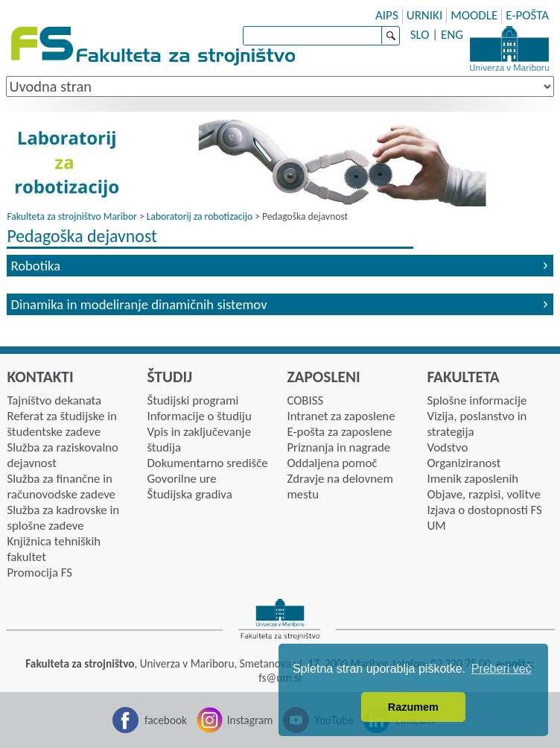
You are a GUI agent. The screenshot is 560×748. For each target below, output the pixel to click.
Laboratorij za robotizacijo (200, 216)
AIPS (387, 15)
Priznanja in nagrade (338, 447)
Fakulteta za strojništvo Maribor (71, 216)
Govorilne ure (181, 479)
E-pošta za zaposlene (339, 432)
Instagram (250, 720)
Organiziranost (464, 463)
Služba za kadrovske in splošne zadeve (63, 518)
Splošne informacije (477, 400)
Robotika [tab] (35, 266)
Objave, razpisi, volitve (483, 494)
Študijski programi (192, 400)
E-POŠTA (527, 15)
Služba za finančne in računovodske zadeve (61, 486)
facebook (166, 720)
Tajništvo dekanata (54, 400)
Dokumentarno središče (207, 463)
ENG (452, 35)
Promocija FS (39, 573)
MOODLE (474, 15)
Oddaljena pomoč (332, 463)
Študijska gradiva (189, 494)
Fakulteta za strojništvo (155, 47)
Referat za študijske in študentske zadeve (61, 424)
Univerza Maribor (509, 48)
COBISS (305, 400)
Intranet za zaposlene (341, 416)
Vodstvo (447, 447)
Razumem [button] (413, 707)
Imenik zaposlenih (472, 479)
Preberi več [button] (502, 669)
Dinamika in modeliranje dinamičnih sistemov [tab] (139, 304)
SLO (420, 35)
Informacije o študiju (199, 416)
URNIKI (425, 15)
